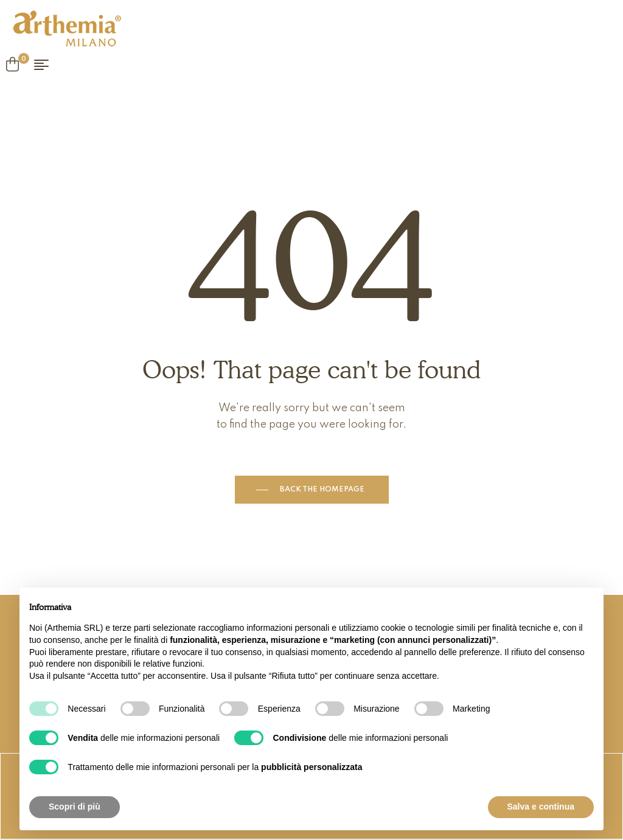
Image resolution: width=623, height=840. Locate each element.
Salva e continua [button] (541, 807)
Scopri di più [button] (75, 807)
